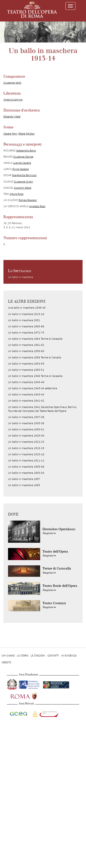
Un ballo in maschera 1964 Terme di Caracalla (35, 339)
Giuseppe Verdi (12, 83)
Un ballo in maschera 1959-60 (26, 351)
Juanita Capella (22, 163)
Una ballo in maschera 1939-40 (27, 308)
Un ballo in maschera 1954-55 (26, 364)
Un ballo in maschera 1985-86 (26, 326)
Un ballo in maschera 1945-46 (26, 382)
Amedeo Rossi (37, 206)
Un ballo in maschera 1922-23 (26, 442)
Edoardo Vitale (12, 116)
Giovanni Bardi (23, 188)
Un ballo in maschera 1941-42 (26, 401)
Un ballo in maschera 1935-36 (26, 423)
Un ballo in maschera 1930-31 (26, 429)
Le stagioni (38, 656)
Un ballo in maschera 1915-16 (26, 454)
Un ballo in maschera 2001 (24, 320)
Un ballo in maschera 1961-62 (26, 345)
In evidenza (69, 656)
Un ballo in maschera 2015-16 (26, 314)
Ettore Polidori (26, 134)
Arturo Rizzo (17, 194)
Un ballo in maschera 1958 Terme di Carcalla (35, 357)
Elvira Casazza (21, 169)
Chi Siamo (8, 656)
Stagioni (49, 533)
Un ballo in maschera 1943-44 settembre (33, 388)
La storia (23, 656)
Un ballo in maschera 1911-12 (26, 460)
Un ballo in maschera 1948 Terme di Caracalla (35, 376)
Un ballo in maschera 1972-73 (26, 333)
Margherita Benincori (24, 175)
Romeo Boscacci (28, 200)
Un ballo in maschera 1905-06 (26, 467)
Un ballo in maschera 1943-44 (26, 394)
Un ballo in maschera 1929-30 (26, 436)
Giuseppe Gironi (24, 182)
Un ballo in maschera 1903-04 (26, 473)
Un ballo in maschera (21, 277)
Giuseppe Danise (23, 157)
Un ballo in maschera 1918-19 (26, 448)
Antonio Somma (13, 100)
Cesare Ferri (10, 134)
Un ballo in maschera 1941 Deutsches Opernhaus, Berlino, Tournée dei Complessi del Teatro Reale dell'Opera (42, 409)
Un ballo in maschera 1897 (24, 479)
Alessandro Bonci (26, 151)
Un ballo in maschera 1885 (24, 485)
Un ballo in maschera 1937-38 (26, 417)
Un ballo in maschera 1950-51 (26, 370)
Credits (6, 662)
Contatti (53, 656)
